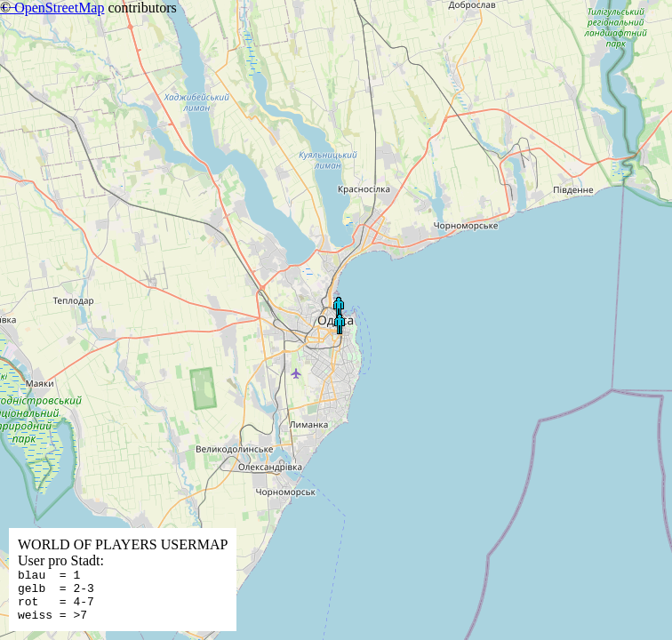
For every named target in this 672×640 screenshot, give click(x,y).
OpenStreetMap (59, 8)
